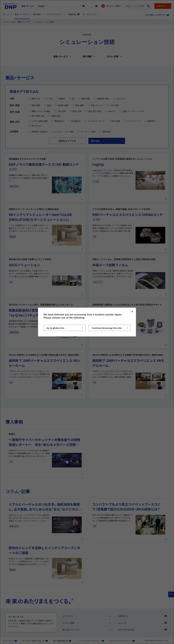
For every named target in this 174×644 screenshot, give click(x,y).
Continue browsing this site (107, 328)
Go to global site (55, 328)
